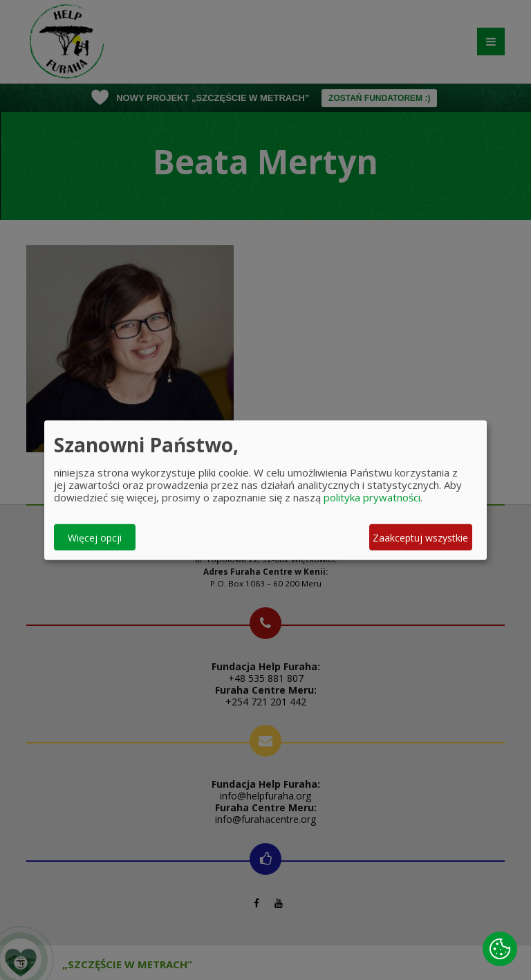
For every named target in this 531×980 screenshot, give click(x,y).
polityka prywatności (372, 497)
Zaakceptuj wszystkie (420, 537)
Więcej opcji (95, 537)
